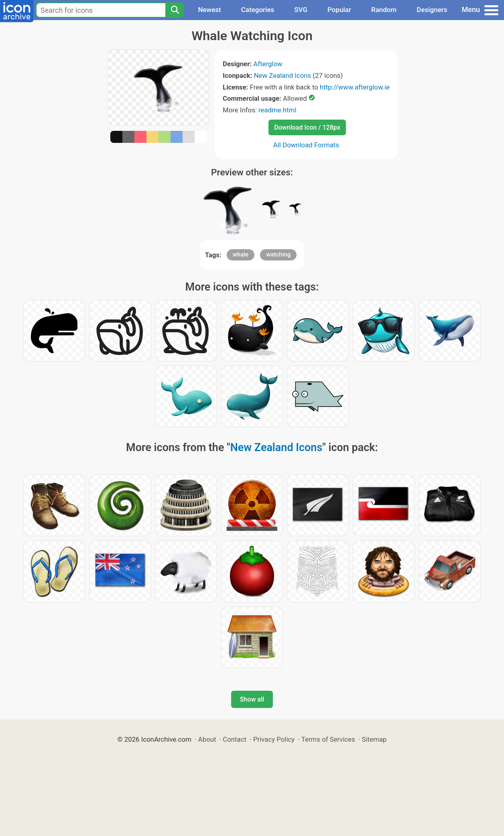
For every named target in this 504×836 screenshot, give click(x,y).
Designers (432, 10)
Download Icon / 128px (307, 127)
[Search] (175, 10)
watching (278, 254)
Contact (235, 739)
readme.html (277, 110)
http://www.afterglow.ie (355, 87)
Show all (252, 699)
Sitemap (374, 739)
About (207, 739)
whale (241, 254)
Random (384, 10)
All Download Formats (306, 145)
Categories (258, 10)
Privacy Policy (274, 739)
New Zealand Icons (283, 75)
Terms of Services (328, 739)
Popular (339, 10)
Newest (209, 10)
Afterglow (268, 64)
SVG (301, 10)
